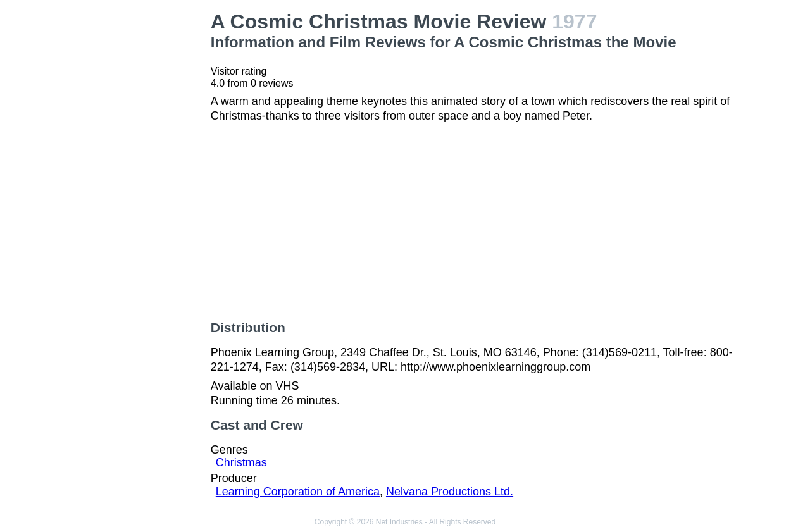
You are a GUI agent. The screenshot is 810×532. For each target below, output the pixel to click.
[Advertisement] (142, 200)
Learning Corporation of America (298, 492)
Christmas (241, 462)
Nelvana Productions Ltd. (450, 492)
